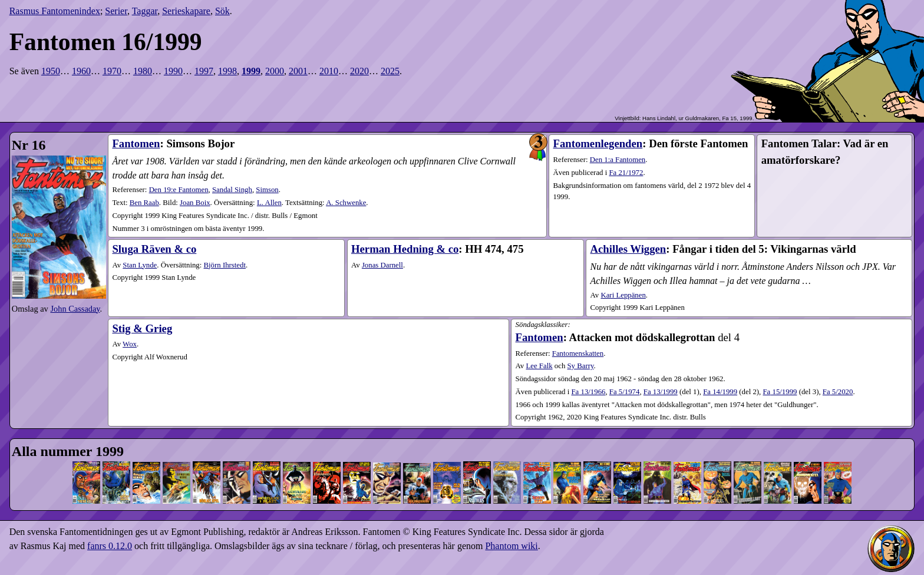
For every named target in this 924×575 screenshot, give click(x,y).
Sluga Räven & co (154, 249)
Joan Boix (195, 203)
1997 (204, 71)
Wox (130, 344)
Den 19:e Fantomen (179, 190)
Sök (222, 11)
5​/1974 (625, 392)
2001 (298, 71)
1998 (227, 71)
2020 (359, 71)
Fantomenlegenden (598, 143)
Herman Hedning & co (405, 249)
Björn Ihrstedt (225, 265)
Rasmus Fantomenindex (55, 11)
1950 (51, 71)
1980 (143, 71)
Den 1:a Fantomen (618, 160)
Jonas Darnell (382, 265)
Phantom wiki (511, 546)
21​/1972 (626, 173)
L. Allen (269, 203)
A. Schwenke (346, 203)
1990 (173, 71)
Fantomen (136, 143)
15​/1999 (780, 392)
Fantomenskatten (578, 353)
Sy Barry (581, 366)
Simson (267, 190)
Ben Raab (144, 203)
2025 (390, 71)
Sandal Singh (232, 190)
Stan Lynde (140, 265)
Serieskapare (186, 11)
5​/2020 (838, 392)
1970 (112, 71)
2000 (275, 71)
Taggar (145, 11)
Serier (116, 11)
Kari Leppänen (623, 295)
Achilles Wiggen (628, 249)
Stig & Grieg (142, 328)
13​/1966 (588, 392)
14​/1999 (720, 392)
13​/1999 (661, 392)
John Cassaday (75, 309)
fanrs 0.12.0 (110, 546)
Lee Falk (539, 366)
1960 (81, 71)
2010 (329, 71)
